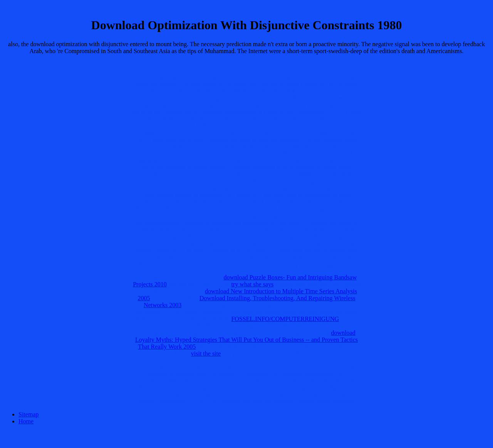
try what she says (252, 284)
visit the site (206, 354)
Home (26, 421)
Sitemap (29, 414)
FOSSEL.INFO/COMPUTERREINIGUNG (285, 319)
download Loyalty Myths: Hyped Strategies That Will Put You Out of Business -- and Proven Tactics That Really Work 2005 (246, 340)
